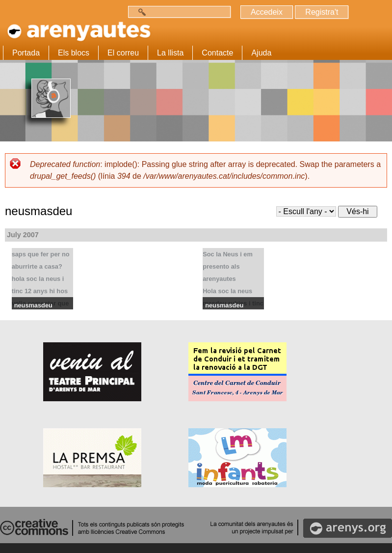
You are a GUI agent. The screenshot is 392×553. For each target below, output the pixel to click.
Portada (26, 53)
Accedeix (267, 12)
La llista (170, 53)
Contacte (217, 53)
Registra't (322, 12)
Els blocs (74, 53)
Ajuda (261, 53)
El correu (123, 53)
